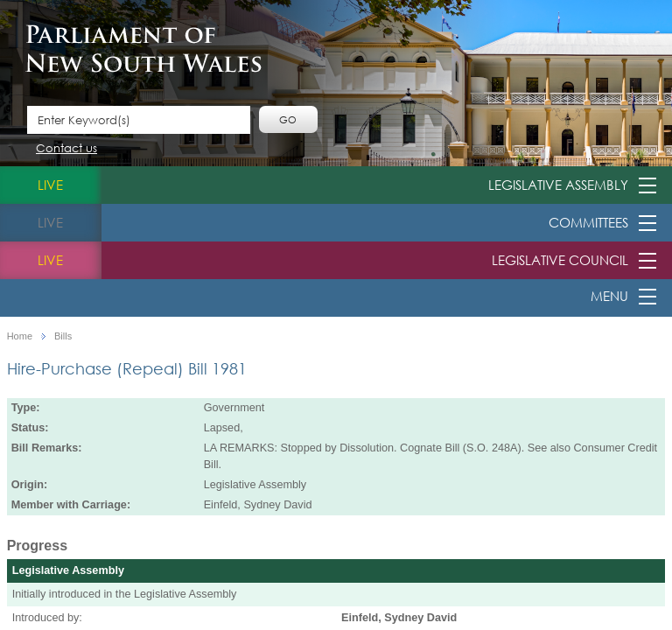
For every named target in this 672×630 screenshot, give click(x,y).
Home (20, 336)
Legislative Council (560, 260)
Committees (588, 222)
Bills (63, 336)
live (50, 185)
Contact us (66, 149)
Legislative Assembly (558, 185)
